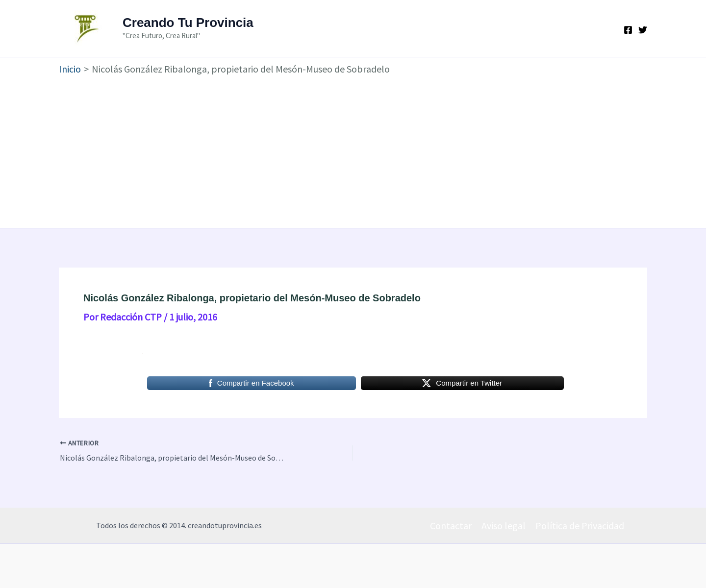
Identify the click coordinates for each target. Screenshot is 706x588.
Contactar (451, 526)
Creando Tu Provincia (188, 23)
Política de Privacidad (580, 526)
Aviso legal (504, 526)
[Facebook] (628, 30)
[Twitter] (643, 30)
